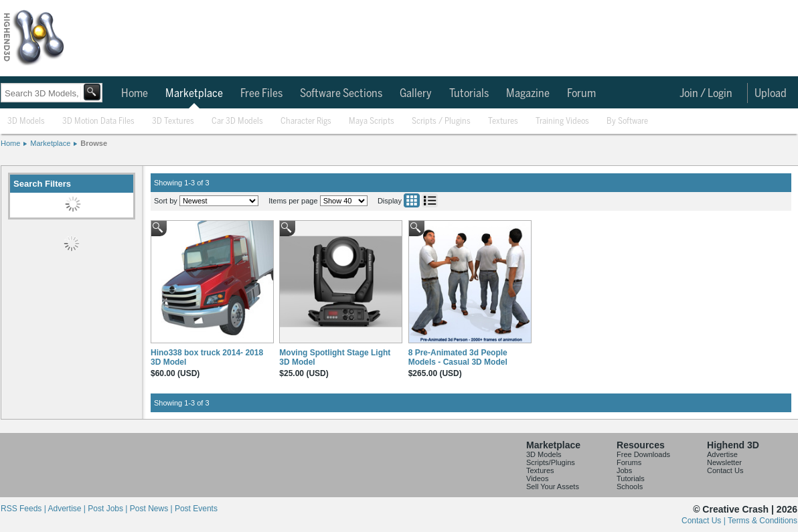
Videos (537, 478)
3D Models (26, 121)
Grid (412, 200)
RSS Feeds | (24, 509)
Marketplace (194, 94)
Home (135, 94)
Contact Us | (705, 521)
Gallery (416, 94)
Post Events (196, 509)
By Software (627, 121)
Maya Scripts (372, 121)
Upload (771, 94)
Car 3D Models (237, 121)
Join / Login (706, 94)
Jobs (624, 470)
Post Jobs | (108, 509)
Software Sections (341, 94)
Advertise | (68, 509)
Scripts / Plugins (441, 121)
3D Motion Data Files (98, 121)
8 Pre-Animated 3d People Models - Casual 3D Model (458, 357)
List (430, 200)
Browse (94, 143)
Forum (581, 94)
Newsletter (724, 462)
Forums (629, 462)
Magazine (528, 94)
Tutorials (469, 94)
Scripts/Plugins (551, 462)
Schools (630, 486)
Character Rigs (306, 121)
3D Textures (173, 121)
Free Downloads (643, 454)
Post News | (152, 509)
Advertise (722, 454)
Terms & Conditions (763, 521)
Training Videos (562, 121)
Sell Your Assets (553, 486)
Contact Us (725, 470)
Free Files (261, 94)
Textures (503, 121)
